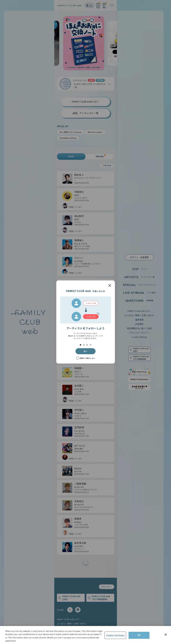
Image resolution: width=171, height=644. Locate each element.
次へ (85, 351)
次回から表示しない (87, 358)
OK (139, 635)
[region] (85, 635)
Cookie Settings (115, 635)
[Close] (166, 635)
